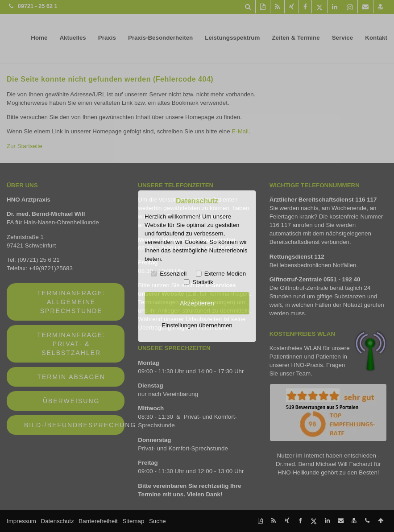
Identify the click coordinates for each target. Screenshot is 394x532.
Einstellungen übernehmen (197, 325)
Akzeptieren (197, 303)
